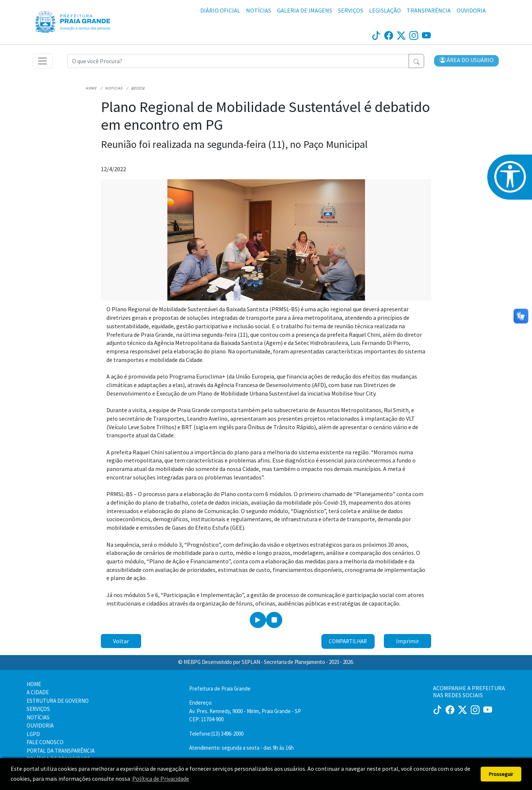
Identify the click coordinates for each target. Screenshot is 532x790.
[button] (467, 62)
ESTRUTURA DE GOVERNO (58, 701)
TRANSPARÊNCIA (429, 10)
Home (91, 89)
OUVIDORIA (471, 10)
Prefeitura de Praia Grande (220, 689)
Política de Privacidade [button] (161, 779)
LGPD (33, 734)
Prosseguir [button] (501, 774)
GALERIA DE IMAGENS (305, 10)
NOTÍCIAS (259, 10)
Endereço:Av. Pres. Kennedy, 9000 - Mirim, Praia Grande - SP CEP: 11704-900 (245, 711)
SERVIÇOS (351, 10)
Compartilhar (348, 642)
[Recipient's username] (238, 61)
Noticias (113, 89)
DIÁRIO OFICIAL (220, 10)
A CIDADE (38, 692)
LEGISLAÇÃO (385, 10)
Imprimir (407, 642)
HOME (34, 684)
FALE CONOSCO (45, 742)
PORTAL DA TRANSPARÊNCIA (61, 751)
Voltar (121, 642)
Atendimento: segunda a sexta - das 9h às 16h (241, 748)
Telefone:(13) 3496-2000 (216, 734)
